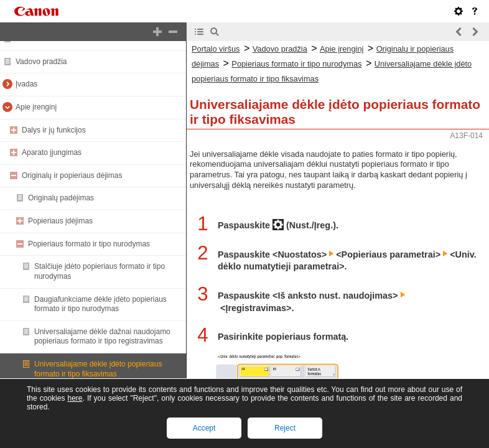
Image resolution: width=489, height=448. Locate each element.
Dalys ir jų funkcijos (54, 130)
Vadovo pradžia (41, 62)
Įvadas (26, 84)
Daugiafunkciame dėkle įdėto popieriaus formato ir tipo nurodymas (100, 304)
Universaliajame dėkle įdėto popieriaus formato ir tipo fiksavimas (98, 369)
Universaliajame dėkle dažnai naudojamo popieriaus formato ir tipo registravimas (102, 337)
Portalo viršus (216, 49)
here (75, 398)
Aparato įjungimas (52, 152)
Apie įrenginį (36, 107)
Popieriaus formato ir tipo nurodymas (89, 244)
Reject (285, 428)
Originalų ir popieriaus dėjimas (72, 175)
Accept (204, 428)
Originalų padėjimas (61, 198)
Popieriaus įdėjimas (60, 221)
